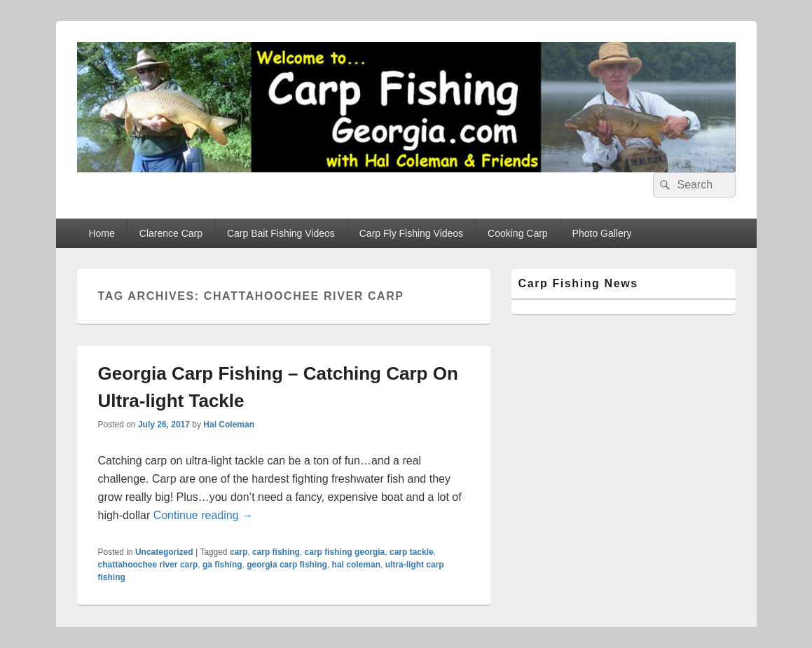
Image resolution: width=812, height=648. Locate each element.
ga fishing (222, 565)
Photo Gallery (602, 233)
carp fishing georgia (345, 552)
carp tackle (412, 552)
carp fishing (276, 552)
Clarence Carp (171, 233)
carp (239, 552)
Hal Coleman (229, 425)
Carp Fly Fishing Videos (411, 233)
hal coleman (356, 565)
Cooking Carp (518, 233)
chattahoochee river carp (148, 565)
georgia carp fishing (287, 565)
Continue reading (203, 515)
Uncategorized (164, 552)
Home (101, 233)
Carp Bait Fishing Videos (281, 233)
